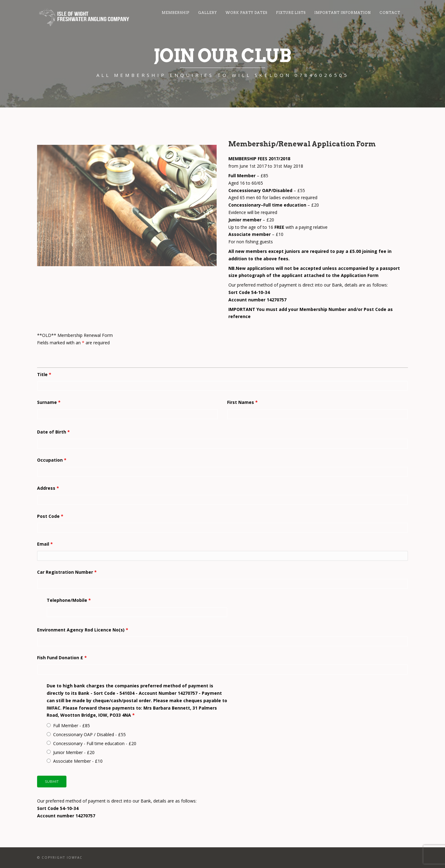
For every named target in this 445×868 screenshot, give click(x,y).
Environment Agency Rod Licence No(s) (83, 630)
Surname (49, 402)
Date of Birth (53, 432)
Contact (390, 13)
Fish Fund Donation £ (62, 658)
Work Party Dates (246, 13)
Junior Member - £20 (74, 752)
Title (44, 374)
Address (48, 488)
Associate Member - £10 (78, 761)
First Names (242, 402)
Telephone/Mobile (69, 600)
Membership (176, 13)
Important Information (343, 13)
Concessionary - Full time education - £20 (95, 743)
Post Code (50, 516)
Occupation (52, 460)
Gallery (208, 13)
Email (45, 544)
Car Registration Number (67, 572)
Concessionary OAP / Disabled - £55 (89, 734)
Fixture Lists (291, 13)
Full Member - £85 (72, 725)
